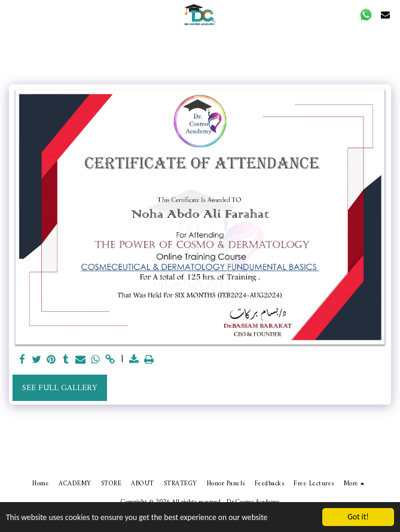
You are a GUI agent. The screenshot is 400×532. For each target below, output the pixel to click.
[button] (366, 15)
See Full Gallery (59, 388)
